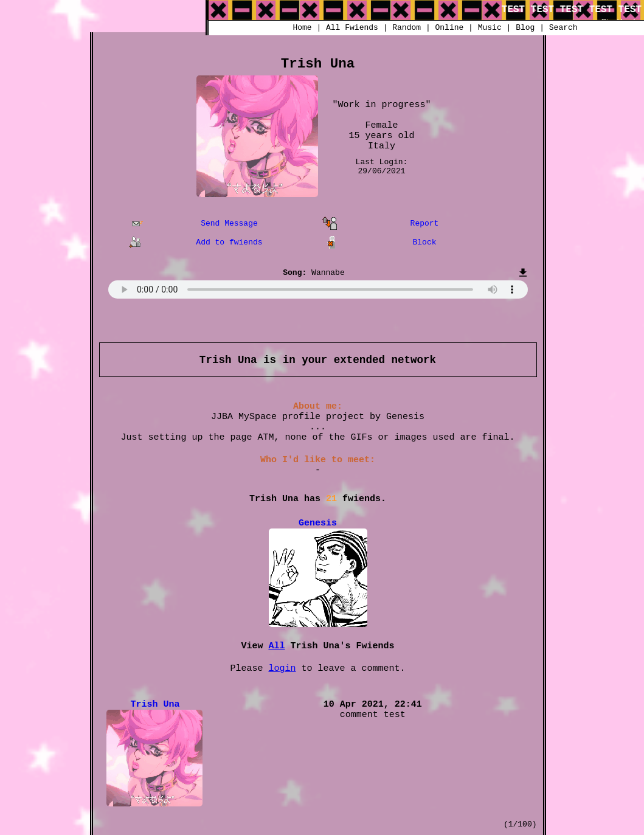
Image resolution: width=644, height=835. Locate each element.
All (352, 28)
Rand (407, 28)
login (282, 669)
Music (490, 28)
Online (449, 28)
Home (302, 28)
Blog (525, 28)
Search (563, 28)
